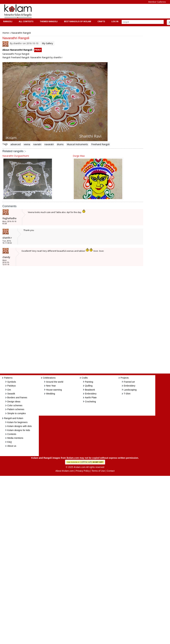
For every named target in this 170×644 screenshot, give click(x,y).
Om (9, 390)
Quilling (89, 386)
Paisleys (11, 386)
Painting (89, 382)
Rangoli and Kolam (14, 418)
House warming (54, 390)
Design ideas (14, 402)
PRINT (38, 50)
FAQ (10, 442)
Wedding (51, 394)
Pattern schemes (16, 409)
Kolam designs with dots (19, 426)
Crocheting (90, 402)
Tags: (5, 144)
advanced (16, 144)
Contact (111, 471)
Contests (12, 434)
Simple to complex (16, 413)
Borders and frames (17, 398)
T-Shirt (127, 394)
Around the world (55, 382)
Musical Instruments (77, 144)
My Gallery (47, 43)
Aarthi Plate (91, 398)
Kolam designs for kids (19, 430)
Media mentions (15, 438)
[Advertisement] (94, 11)
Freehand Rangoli (100, 144)
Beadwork (90, 390)
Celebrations (49, 378)
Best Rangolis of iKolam (77, 21)
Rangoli (7, 21)
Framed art (129, 382)
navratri (37, 144)
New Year (51, 386)
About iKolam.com (65, 471)
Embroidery (91, 394)
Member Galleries (157, 2)
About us (12, 446)
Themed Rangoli (48, 21)
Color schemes (15, 405)
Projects (125, 378)
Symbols (12, 382)
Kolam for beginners (17, 422)
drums (60, 144)
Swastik (11, 394)
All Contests (26, 21)
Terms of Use (98, 471)
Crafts (101, 21)
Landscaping (130, 390)
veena (27, 144)
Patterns (8, 378)
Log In (115, 21)
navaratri (49, 144)
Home (6, 33)
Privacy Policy (83, 471)
